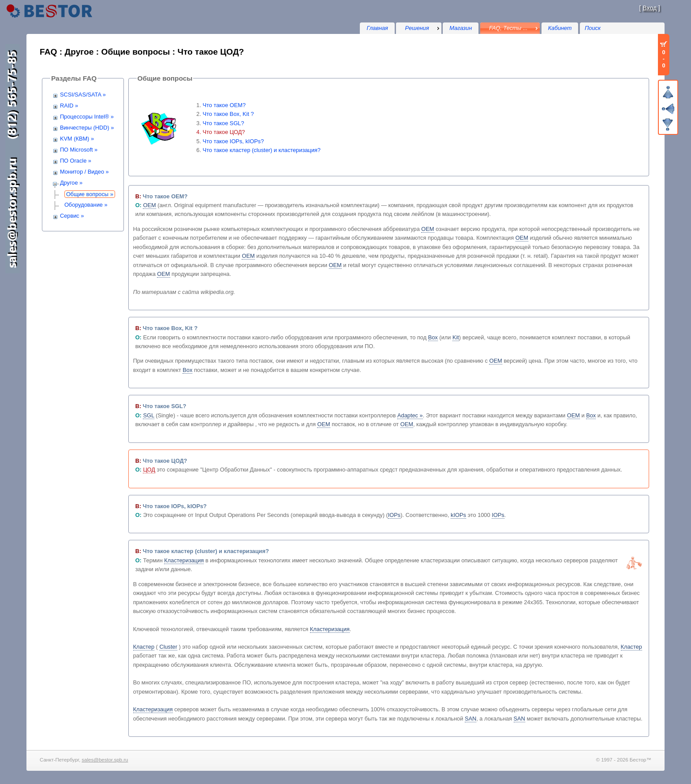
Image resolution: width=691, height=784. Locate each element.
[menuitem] (418, 28)
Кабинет (560, 28)
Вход (650, 8)
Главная (377, 28)
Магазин (461, 28)
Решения (417, 28)
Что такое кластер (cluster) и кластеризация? (262, 150)
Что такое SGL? (224, 123)
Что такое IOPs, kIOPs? (233, 141)
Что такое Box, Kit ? (228, 114)
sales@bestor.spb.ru (105, 760)
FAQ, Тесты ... (508, 28)
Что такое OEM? (224, 105)
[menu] (418, 28)
